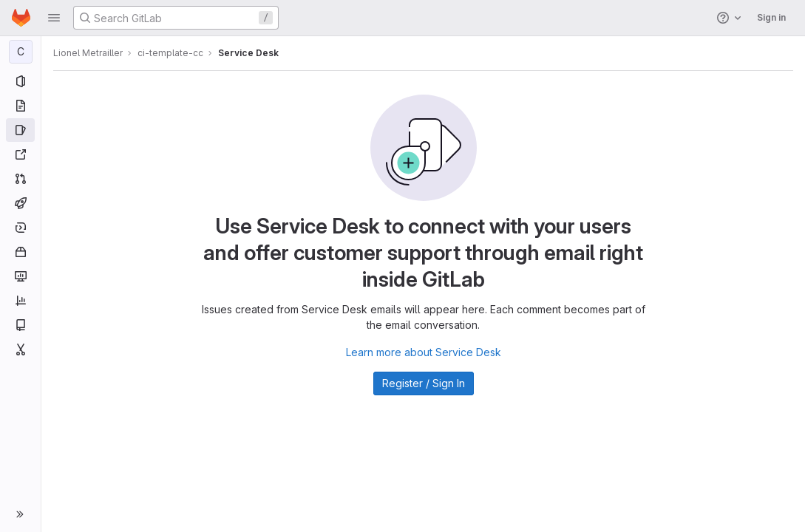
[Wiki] (20, 325)
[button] (54, 18)
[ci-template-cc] (21, 52)
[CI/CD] (20, 203)
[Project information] (20, 81)
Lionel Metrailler (88, 53)
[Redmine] (20, 154)
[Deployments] (20, 228)
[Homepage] (21, 18)
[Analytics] (20, 301)
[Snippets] (20, 349)
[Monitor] (20, 276)
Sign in (771, 17)
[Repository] (20, 106)
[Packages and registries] (20, 252)
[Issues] (20, 130)
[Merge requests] (20, 179)
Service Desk (248, 53)
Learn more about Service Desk (424, 352)
